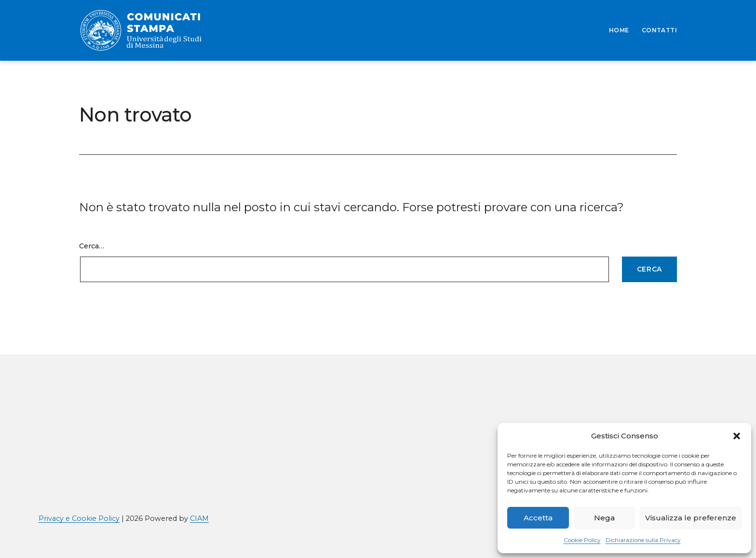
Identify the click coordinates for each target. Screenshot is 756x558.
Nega (604, 518)
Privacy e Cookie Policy (79, 518)
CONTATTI (659, 30)
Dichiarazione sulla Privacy (643, 540)
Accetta (538, 518)
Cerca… (92, 246)
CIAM (199, 518)
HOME (619, 30)
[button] (737, 436)
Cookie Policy (582, 540)
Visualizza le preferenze (691, 518)
